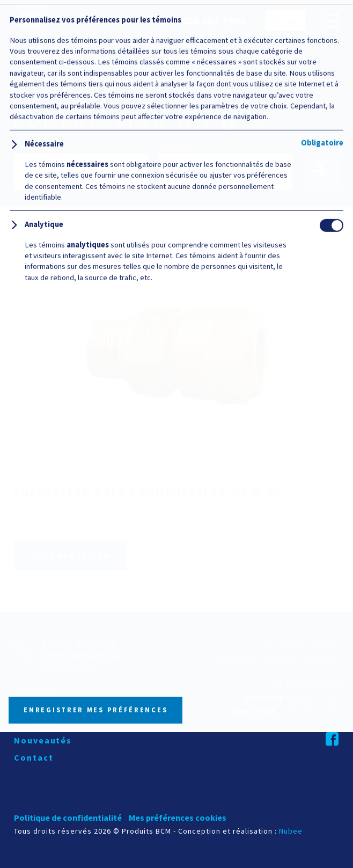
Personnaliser (102, 808)
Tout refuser (251, 808)
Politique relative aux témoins (209, 748)
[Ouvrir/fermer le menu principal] (332, 21)
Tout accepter (176, 775)
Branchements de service (145, 64)
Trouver (326, 172)
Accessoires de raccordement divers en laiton (136, 79)
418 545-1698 (312, 683)
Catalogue (41, 64)
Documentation (71, 555)
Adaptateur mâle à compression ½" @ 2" (148, 493)
